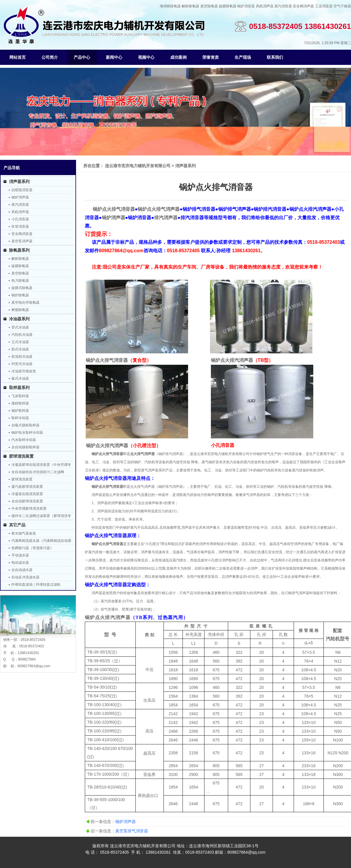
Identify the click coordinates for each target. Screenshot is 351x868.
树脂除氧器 (20, 310)
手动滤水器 (20, 555)
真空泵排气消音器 (132, 831)
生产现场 (243, 57)
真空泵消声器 (22, 241)
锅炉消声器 (20, 197)
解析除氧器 (190, 6)
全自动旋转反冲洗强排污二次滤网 (38, 472)
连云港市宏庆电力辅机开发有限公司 (138, 166)
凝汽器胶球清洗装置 (27, 487)
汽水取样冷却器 (24, 440)
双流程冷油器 (22, 357)
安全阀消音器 (22, 234)
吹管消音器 (20, 226)
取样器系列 (19, 388)
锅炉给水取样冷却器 (27, 433)
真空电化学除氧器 (25, 302)
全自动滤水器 (22, 570)
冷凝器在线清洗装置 (27, 494)
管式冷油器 (20, 327)
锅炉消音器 (246, 6)
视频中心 (146, 57)
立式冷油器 (20, 342)
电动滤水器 (20, 563)
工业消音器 (324, 6)
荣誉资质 (211, 57)
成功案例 (178, 57)
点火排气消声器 (142, 454)
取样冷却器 (20, 418)
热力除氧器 (20, 281)
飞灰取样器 (20, 396)
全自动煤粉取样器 (25, 447)
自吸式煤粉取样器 (25, 425)
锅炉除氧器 (20, 295)
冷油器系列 (19, 319)
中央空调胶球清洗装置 (29, 509)
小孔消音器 (20, 219)
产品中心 (82, 57)
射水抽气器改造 (24, 533)
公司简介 (50, 57)
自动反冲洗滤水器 (25, 577)
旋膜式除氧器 (22, 288)
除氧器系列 (19, 250)
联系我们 (275, 57)
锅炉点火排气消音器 (107, 454)
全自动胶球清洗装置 (27, 501)
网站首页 (18, 57)
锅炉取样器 (20, 411)
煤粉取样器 (20, 403)
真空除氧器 (209, 6)
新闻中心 (114, 57)
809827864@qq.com (34, 666)
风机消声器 (265, 6)
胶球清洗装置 (21, 456)
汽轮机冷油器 (22, 335)
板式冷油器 (20, 378)
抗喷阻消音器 (22, 190)
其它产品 (17, 525)
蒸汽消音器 (283, 6)
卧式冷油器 (20, 349)
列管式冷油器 (22, 364)
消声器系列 (19, 181)
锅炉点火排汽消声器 (108, 617)
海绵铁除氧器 (170, 6)
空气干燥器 (342, 6)
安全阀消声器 (303, 6)
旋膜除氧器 (228, 6)
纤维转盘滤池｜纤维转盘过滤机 (36, 585)
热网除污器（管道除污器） (32, 548)
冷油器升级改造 (24, 371)
